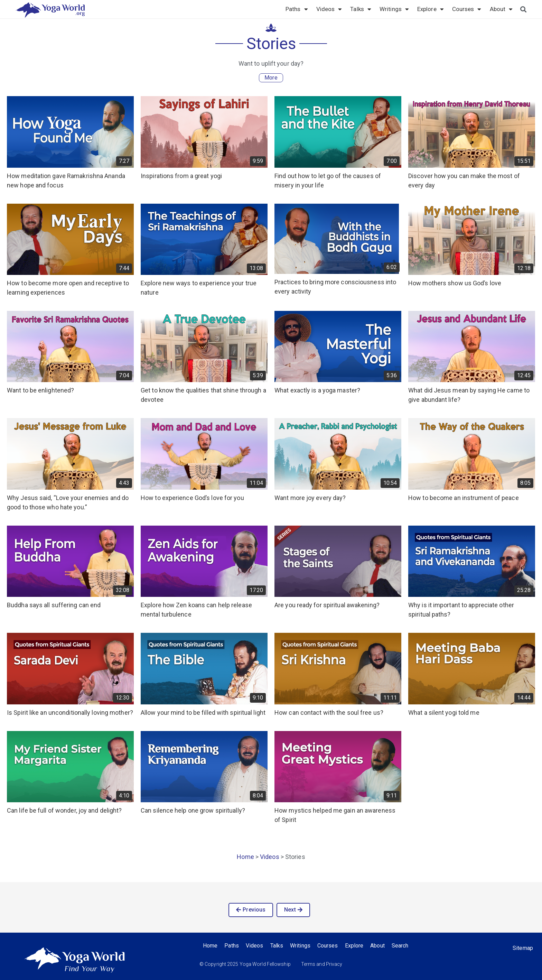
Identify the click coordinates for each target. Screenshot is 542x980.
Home (245, 857)
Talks (361, 9)
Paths (297, 9)
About (501, 9)
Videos (329, 9)
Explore (431, 9)
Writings (394, 9)
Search (400, 946)
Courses (467, 9)
